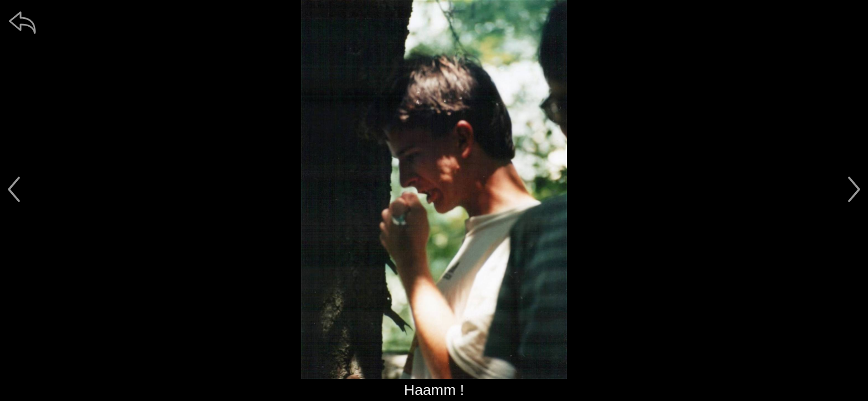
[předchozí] (14, 189)
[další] (854, 189)
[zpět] (22, 22)
